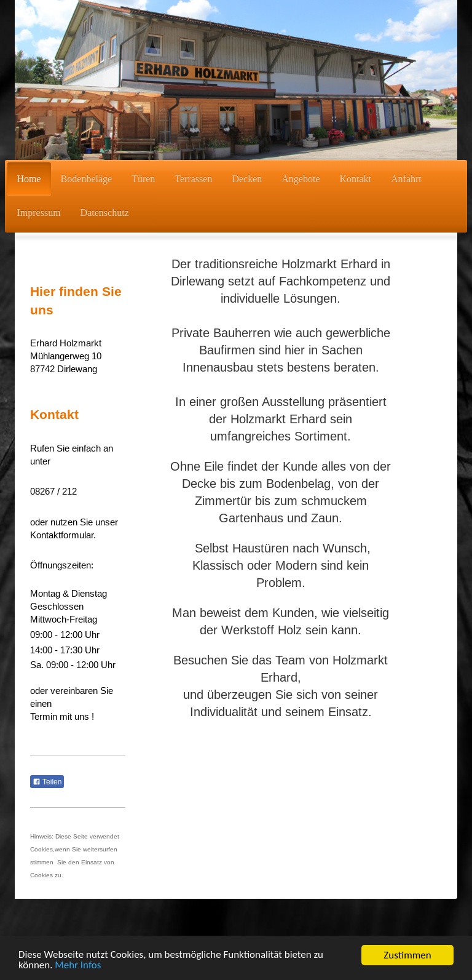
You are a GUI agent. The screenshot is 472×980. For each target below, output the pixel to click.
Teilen (47, 782)
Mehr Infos (78, 968)
